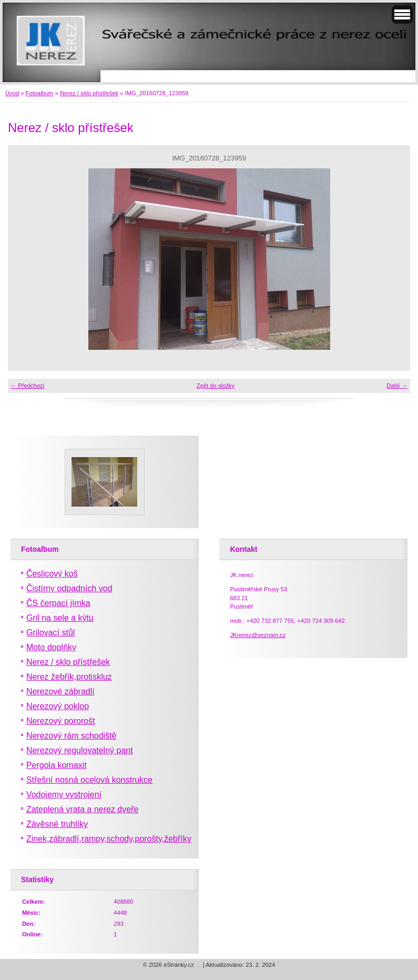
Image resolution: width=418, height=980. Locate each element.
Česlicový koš (52, 574)
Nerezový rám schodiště (72, 736)
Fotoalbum (40, 93)
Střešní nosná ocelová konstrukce (89, 780)
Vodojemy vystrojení (64, 795)
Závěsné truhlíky (57, 824)
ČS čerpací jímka (58, 603)
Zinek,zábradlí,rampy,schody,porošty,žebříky (109, 839)
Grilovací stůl (50, 633)
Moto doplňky (51, 647)
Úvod (12, 93)
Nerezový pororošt (61, 721)
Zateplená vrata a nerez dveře (82, 809)
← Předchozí (28, 386)
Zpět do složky (216, 386)
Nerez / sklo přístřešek (89, 93)
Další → (397, 386)
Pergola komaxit (57, 765)
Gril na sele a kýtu (60, 618)
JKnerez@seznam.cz (258, 635)
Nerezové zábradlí (60, 691)
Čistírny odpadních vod (69, 588)
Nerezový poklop (58, 706)
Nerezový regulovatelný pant (80, 750)
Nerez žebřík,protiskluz (69, 677)
